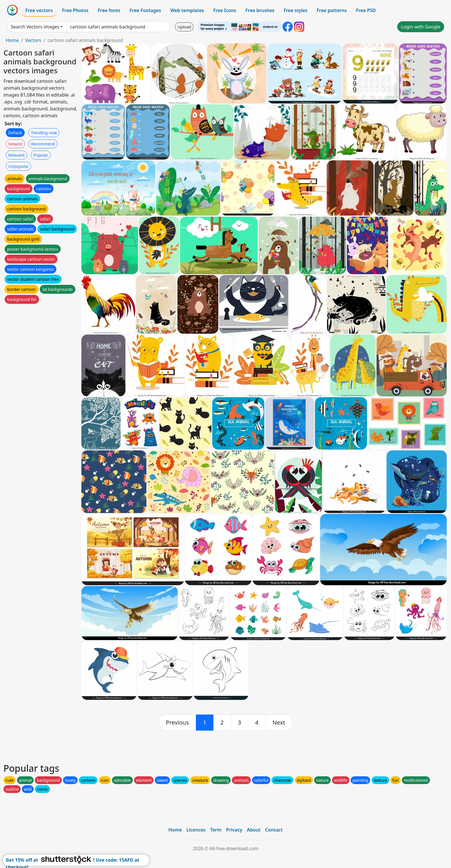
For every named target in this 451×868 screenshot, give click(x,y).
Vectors (33, 40)
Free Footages (145, 10)
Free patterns (332, 10)
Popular (41, 155)
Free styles (296, 10)
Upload (184, 27)
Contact (274, 830)
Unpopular (18, 166)
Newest (15, 144)
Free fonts (109, 10)
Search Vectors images (35, 27)
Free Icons (225, 10)
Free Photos (75, 10)
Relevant (17, 155)
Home (12, 40)
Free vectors (39, 10)
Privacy (234, 830)
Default (15, 133)
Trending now (44, 133)
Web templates (187, 10)
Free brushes (260, 10)
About (254, 830)
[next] (279, 723)
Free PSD (366, 10)
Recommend (43, 144)
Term (216, 830)
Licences (196, 830)
